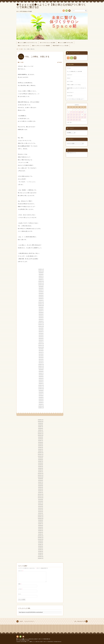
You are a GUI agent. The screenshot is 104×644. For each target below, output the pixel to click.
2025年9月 (41, 273)
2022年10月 (41, 326)
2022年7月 (41, 332)
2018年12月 (41, 406)
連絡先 (69, 11)
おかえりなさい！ (70, 92)
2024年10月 (41, 285)
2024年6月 (41, 292)
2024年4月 (41, 295)
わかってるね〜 (70, 81)
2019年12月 (41, 385)
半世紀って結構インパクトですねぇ (74, 85)
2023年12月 (41, 302)
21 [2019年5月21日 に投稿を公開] (71, 117)
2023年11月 (41, 304)
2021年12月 (41, 344)
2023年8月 (41, 309)
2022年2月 (41, 340)
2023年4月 (41, 316)
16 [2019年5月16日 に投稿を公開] (77, 115)
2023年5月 (41, 314)
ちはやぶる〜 (70, 75)
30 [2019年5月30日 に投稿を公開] (77, 120)
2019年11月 (41, 387)
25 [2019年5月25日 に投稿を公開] (82, 117)
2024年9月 (41, 287)
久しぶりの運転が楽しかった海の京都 (74, 71)
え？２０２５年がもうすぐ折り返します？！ (76, 99)
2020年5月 (41, 377)
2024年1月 (41, 300)
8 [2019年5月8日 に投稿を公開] (74, 112)
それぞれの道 (70, 96)
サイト (20, 594)
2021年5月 (41, 356)
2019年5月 (41, 397)
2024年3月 (41, 297)
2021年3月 (41, 359)
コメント (21, 571)
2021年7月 (41, 352)
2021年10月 (41, 347)
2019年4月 (41, 399)
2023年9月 (41, 307)
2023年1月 (41, 321)
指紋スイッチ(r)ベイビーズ (24, 46)
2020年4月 (41, 378)
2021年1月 (41, 363)
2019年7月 (41, 394)
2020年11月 (41, 366)
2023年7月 (41, 311)
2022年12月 (41, 323)
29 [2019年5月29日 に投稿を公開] (74, 120)
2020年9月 (41, 370)
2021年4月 (41, 358)
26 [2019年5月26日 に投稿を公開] (85, 117)
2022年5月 (41, 335)
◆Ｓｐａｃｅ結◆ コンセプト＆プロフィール (28, 43)
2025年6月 (41, 278)
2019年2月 (41, 403)
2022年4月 (41, 337)
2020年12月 (41, 365)
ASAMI (60, 62)
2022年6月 (41, 333)
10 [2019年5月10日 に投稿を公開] (79, 112)
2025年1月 (41, 280)
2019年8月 (41, 392)
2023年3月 (41, 318)
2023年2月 (41, 319)
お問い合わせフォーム (71, 153)
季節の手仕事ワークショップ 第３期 (60, 46)
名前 (20, 584)
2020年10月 (41, 368)
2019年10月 (41, 389)
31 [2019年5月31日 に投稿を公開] (79, 120)
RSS (64, 11)
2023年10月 (41, 306)
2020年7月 (41, 373)
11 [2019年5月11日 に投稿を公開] (82, 112)
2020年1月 (41, 384)
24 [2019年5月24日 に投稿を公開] (79, 117)
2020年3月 (41, 380)
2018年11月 (41, 408)
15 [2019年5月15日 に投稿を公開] (74, 115)
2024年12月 (41, 281)
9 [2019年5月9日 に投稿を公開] (77, 112)
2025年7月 (41, 276)
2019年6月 (41, 396)
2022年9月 (41, 328)
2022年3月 (41, 339)
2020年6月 (41, 375)
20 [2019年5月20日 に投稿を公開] (68, 117)
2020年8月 (41, 371)
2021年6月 (41, 354)
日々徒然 (21, 62)
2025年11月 (41, 269)
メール (20, 589)
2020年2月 (41, 382)
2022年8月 (41, 330)
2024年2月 (41, 299)
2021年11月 (41, 345)
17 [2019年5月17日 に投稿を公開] (79, 115)
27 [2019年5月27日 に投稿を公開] (68, 120)
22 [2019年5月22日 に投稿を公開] (74, 117)
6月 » (71, 123)
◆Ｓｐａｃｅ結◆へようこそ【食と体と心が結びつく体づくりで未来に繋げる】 (33, 639)
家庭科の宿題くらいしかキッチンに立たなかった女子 (77, 89)
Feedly (66, 11)
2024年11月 (41, 283)
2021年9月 (41, 349)
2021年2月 (41, 361)
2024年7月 (41, 290)
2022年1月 (41, 342)
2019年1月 (41, 404)
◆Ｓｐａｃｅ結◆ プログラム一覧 (65, 43)
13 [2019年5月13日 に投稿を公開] (68, 115)
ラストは (69, 68)
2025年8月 (41, 274)
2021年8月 (41, 351)
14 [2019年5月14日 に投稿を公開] (71, 115)
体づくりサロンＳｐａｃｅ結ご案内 (48, 43)
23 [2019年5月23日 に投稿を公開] (77, 117)
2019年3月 (41, 401)
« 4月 (68, 123)
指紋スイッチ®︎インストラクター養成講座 (41, 46)
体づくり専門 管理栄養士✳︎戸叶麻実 (23, 640)
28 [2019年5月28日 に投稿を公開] (71, 120)
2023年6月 (41, 313)
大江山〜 (69, 78)
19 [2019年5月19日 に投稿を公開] (85, 115)
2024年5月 (41, 294)
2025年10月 (41, 271)
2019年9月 (41, 391)
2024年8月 (41, 288)
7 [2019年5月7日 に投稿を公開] (71, 112)
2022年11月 (41, 325)
